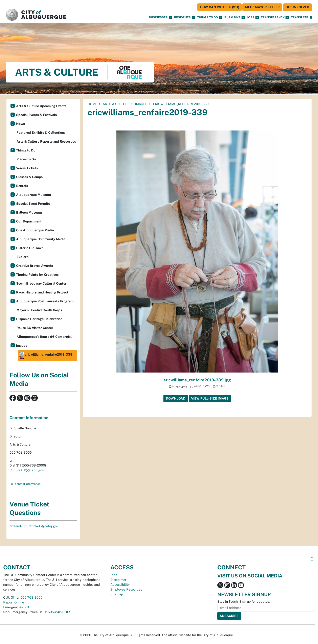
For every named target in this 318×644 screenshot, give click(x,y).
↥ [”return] (312, 559)
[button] (300, 17)
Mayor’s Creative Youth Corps (39, 310)
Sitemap (117, 594)
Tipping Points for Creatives (37, 275)
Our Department (29, 221)
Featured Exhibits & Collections (41, 133)
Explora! (23, 257)
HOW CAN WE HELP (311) (220, 7)
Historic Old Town (30, 248)
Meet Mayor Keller (262, 7)
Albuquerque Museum (33, 195)
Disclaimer (118, 580)
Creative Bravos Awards (35, 266)
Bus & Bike (235, 17)
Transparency (275, 17)
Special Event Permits (33, 204)
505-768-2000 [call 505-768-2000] (31, 598)
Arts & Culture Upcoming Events (41, 106)
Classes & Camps (29, 177)
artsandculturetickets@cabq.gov (34, 526)
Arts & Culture (116, 104)
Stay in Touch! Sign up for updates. (244, 602)
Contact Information (29, 418)
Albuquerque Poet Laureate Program (45, 301)
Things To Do (210, 17)
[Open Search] (311, 17)
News (20, 124)
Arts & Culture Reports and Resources (46, 141)
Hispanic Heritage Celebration (39, 319)
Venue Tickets (27, 168)
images (141, 104)
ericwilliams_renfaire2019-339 (46, 355)
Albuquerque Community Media (41, 239)
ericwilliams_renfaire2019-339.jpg (197, 380)
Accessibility (120, 585)
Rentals (22, 186)
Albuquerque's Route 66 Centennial (44, 337)
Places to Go (26, 159)
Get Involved (297, 7)
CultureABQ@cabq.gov (27, 470)
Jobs (253, 17)
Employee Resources (126, 589)
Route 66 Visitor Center (35, 328)
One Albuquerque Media (35, 230)
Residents (185, 17)
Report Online (14, 602)
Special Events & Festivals (36, 115)
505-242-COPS (60, 612)
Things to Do (26, 150)
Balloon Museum (29, 212)
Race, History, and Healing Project (42, 292)
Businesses (161, 17)
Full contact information (25, 484)
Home (92, 104)
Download (176, 398)
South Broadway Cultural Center (41, 283)
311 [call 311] (13, 598)
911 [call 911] (27, 607)
